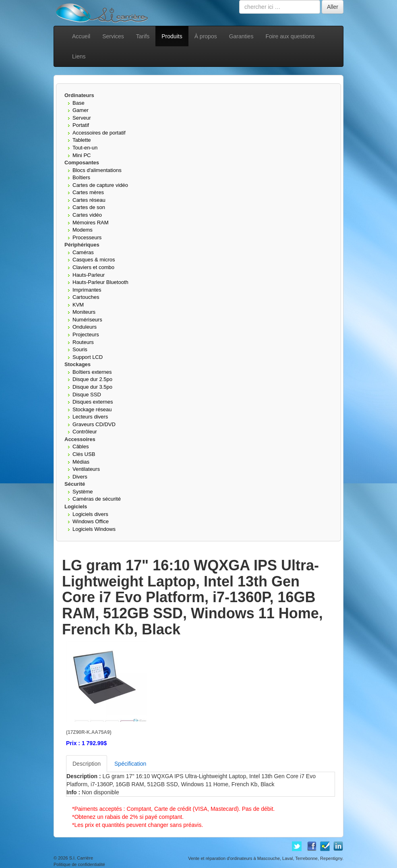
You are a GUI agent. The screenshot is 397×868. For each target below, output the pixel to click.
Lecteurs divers (90, 417)
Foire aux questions (290, 36)
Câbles (81, 446)
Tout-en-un (85, 148)
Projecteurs (86, 335)
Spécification (130, 764)
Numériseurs (87, 320)
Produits (172, 36)
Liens (79, 56)
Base (79, 103)
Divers (80, 477)
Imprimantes (87, 290)
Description (87, 764)
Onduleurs (85, 327)
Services (113, 36)
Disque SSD (87, 395)
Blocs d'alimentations (97, 170)
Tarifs (143, 36)
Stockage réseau (92, 409)
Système (83, 492)
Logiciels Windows (94, 529)
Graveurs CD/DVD (94, 424)
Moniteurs (84, 312)
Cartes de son (89, 207)
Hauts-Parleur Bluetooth (100, 282)
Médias (81, 462)
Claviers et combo (93, 267)
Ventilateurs (86, 469)
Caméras (83, 252)
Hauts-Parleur (89, 275)
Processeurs (87, 237)
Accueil (81, 36)
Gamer (81, 110)
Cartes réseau (89, 200)
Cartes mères (88, 192)
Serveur (82, 118)
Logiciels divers (90, 514)
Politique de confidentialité (79, 864)
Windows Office (91, 521)
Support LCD (88, 357)
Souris (80, 349)
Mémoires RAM (91, 223)
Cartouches (86, 297)
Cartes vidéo (87, 215)
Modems (83, 230)
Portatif (81, 125)
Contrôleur (85, 432)
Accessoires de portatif (99, 133)
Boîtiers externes (92, 372)
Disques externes (93, 402)
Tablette (82, 140)
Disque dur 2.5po (92, 379)
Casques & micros (94, 260)
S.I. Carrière (81, 858)
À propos (206, 36)
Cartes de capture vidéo (100, 185)
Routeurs (83, 342)
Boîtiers (81, 177)
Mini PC (82, 155)
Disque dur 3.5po (92, 387)
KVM (78, 305)
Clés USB (84, 454)
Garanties (241, 36)
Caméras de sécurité (97, 499)
